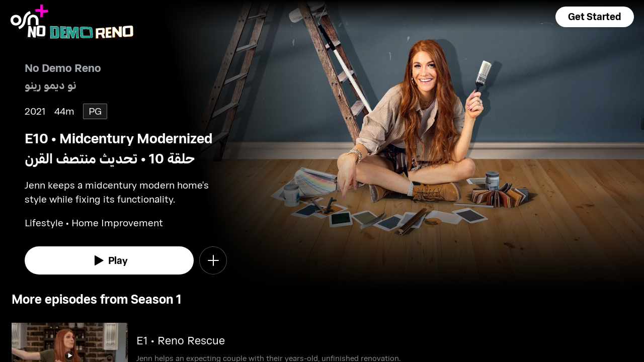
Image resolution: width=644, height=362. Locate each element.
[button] (595, 17)
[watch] (109, 260)
